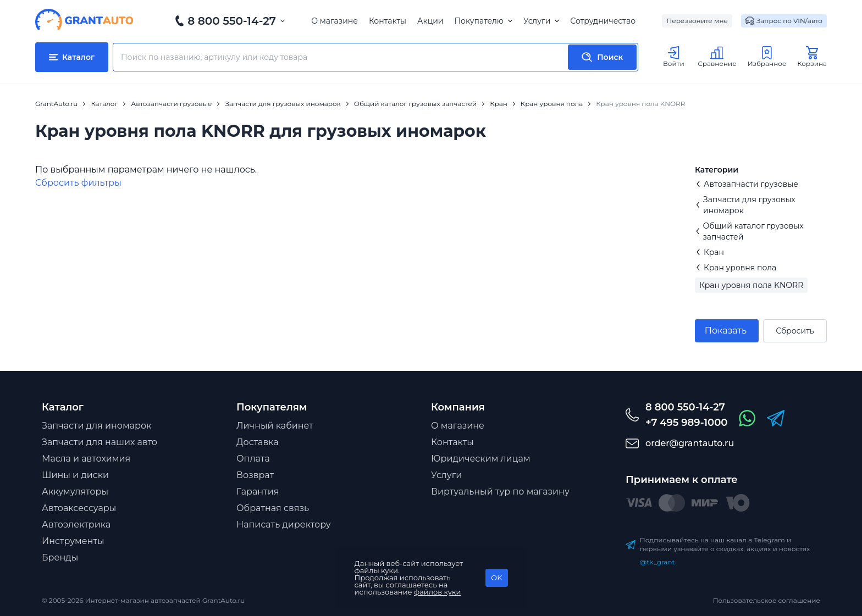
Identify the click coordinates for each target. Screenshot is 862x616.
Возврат (255, 475)
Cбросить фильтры (78, 183)
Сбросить (795, 331)
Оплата (253, 459)
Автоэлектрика (76, 525)
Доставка (258, 442)
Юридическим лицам (481, 459)
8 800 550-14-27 (232, 21)
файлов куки (438, 592)
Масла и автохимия (86, 459)
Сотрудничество (603, 21)
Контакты (388, 21)
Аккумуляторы (75, 492)
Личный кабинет (275, 426)
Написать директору (284, 525)
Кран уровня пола (736, 268)
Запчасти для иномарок (96, 426)
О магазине (335, 21)
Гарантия (258, 492)
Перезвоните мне (697, 21)
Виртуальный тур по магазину (500, 492)
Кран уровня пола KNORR (751, 285)
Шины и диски (75, 475)
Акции (430, 21)
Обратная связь (273, 508)
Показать (726, 331)
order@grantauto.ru (690, 443)
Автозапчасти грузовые (747, 184)
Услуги (541, 21)
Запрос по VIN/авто (784, 21)
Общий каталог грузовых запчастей (749, 231)
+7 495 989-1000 (686, 423)
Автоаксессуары (79, 508)
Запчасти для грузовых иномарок (745, 205)
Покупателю (483, 21)
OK (496, 578)
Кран (709, 252)
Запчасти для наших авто (100, 442)
